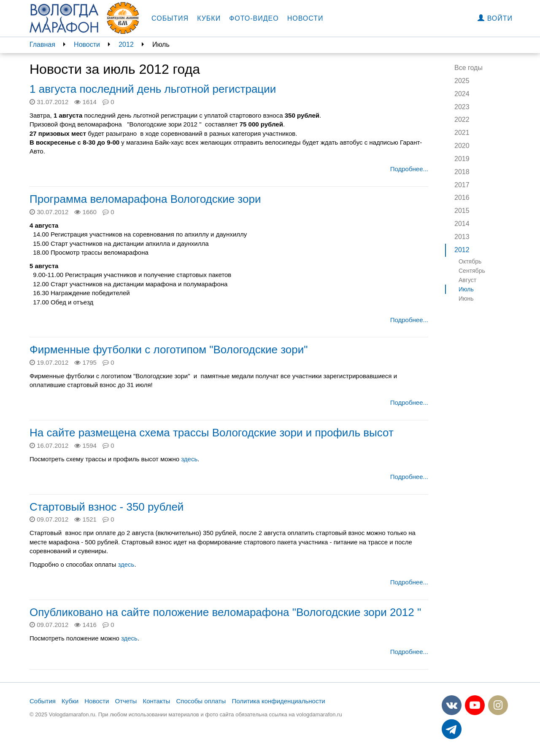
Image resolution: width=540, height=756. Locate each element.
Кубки (209, 18)
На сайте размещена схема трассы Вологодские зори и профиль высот (212, 433)
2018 (462, 172)
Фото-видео (254, 18)
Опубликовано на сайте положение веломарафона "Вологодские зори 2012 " (225, 612)
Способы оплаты (201, 701)
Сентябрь (472, 271)
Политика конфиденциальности (278, 701)
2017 (462, 185)
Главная (42, 44)
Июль (466, 289)
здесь (188, 459)
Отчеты (126, 701)
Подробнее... (409, 169)
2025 (462, 81)
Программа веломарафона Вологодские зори (145, 199)
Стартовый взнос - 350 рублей (107, 507)
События (170, 18)
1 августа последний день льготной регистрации (153, 89)
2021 (462, 133)
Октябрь (470, 261)
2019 (462, 159)
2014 (462, 224)
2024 (462, 94)
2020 (462, 146)
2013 (462, 237)
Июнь (466, 299)
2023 (462, 107)
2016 (462, 198)
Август (467, 280)
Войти (495, 18)
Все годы (468, 68)
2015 (462, 211)
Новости (305, 18)
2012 (126, 44)
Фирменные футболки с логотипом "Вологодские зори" (169, 350)
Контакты (157, 701)
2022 (462, 120)
